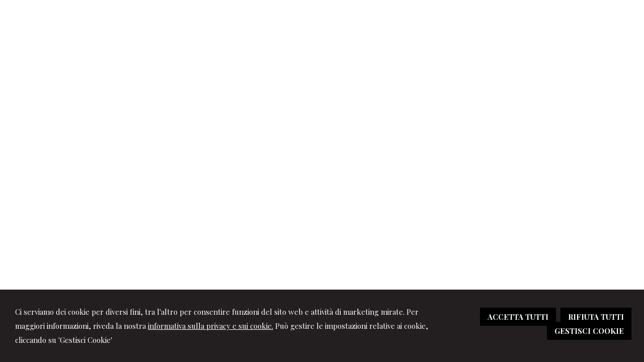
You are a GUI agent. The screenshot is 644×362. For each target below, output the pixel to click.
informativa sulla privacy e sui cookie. (211, 326)
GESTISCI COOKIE (589, 331)
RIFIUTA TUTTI (596, 317)
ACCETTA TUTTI (518, 317)
